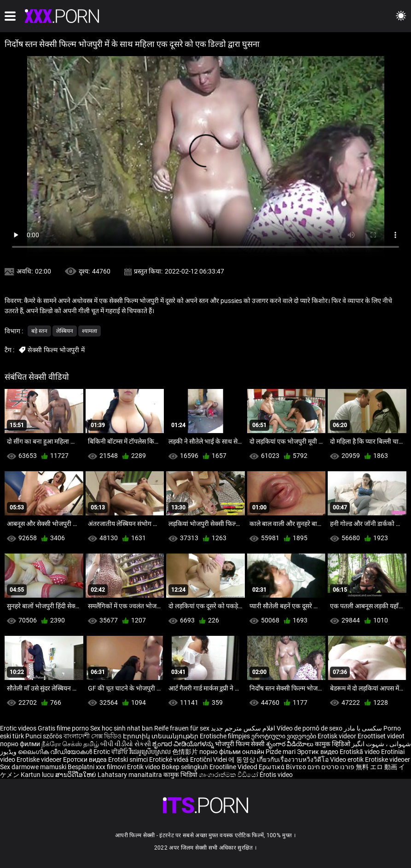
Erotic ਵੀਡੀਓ (111, 752)
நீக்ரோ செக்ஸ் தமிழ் (70, 744)
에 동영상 (243, 759)
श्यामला (90, 331)
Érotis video (276, 775)
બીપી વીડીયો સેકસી (126, 744)
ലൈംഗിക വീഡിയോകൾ (56, 752)
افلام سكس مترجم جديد (243, 728)
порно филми (20, 744)
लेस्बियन (65, 331)
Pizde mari (281, 752)
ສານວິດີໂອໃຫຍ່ (76, 775)
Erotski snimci (129, 759)
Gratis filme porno (63, 728)
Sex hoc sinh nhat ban (122, 728)
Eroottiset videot (381, 736)
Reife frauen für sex (182, 728)
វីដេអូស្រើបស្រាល (151, 752)
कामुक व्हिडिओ (333, 744)
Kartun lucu (38, 775)
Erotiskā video (360, 752)
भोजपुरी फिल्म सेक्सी (240, 744)
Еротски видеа (86, 759)
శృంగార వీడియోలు (290, 744)
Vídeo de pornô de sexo (310, 728)
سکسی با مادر (363, 728)
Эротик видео (318, 752)
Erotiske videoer (40, 759)
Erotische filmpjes (225, 736)
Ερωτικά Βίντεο (283, 767)
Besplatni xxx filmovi (97, 767)
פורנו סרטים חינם (331, 767)
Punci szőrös (44, 736)
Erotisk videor (338, 736)
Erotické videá (170, 759)
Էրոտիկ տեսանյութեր (161, 736)
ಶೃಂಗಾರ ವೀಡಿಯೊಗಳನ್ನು (184, 744)
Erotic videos (19, 728)
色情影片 (186, 752)
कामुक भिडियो (181, 775)
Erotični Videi (209, 759)
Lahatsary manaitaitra (130, 775)
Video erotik (347, 759)
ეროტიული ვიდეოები (284, 736)
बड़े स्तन (39, 331)
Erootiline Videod (234, 767)
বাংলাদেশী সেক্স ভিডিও (93, 736)
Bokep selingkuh (185, 767)
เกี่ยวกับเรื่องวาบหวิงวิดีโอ (293, 759)
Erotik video (144, 767)
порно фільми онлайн (232, 752)
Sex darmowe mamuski (33, 767)
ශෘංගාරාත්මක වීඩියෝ (229, 775)
